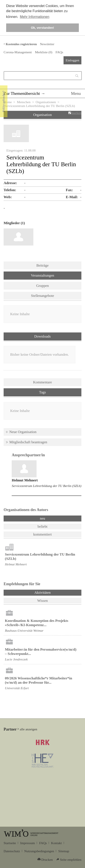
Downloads (42, 336)
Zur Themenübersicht (22, 93)
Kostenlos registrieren (21, 44)
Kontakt (56, 843)
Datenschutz (12, 851)
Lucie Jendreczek (16, 659)
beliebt (42, 526)
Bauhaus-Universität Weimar (24, 630)
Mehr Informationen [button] (35, 17)
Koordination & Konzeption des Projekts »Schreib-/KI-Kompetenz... (37, 623)
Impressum (28, 843)
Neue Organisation (23, 432)
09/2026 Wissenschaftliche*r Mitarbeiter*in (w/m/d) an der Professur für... (38, 680)
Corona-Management (18, 52)
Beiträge (42, 265)
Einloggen (72, 60)
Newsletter (47, 44)
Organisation (42, 115)
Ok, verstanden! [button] (43, 28)
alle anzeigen (28, 729)
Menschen (24, 102)
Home (8, 102)
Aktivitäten (54, 592)
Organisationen (46, 102)
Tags (42, 392)
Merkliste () (44, 52)
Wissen (42, 601)
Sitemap (64, 851)
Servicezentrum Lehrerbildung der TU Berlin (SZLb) (47, 486)
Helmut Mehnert (25, 480)
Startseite (10, 843)
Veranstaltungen (42, 275)
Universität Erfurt (17, 688)
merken (76, 113)
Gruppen (42, 286)
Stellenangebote (43, 296)
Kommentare (43, 382)
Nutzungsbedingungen (39, 851)
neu (43, 518)
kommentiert (43, 534)
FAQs (59, 52)
